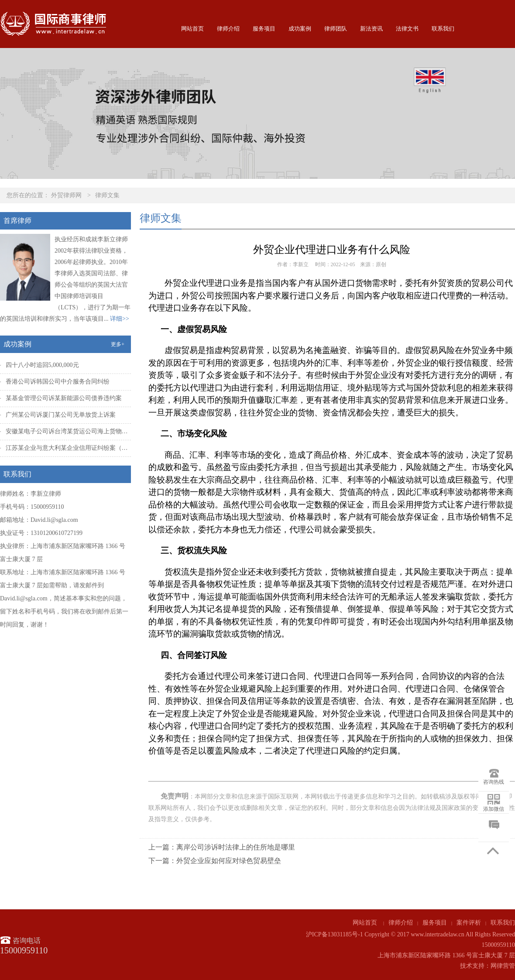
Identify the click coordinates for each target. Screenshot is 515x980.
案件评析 (469, 923)
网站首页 (192, 29)
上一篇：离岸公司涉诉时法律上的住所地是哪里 (222, 847)
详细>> (120, 319)
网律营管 (503, 966)
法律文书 (407, 29)
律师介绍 (228, 29)
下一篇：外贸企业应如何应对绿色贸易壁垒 (215, 861)
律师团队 (336, 29)
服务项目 (264, 29)
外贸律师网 (66, 195)
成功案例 (300, 29)
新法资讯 (371, 29)
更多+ (118, 344)
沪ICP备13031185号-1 (335, 934)
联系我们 (443, 29)
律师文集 (107, 195)
